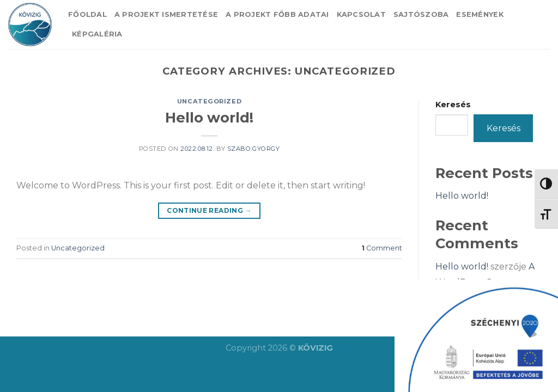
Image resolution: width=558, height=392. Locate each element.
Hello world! (209, 117)
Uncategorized (209, 101)
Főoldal (87, 14)
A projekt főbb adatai (277, 14)
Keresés (453, 105)
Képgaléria (97, 34)
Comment (382, 248)
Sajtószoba (421, 14)
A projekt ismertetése (166, 14)
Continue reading (209, 210)
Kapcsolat (361, 14)
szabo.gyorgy (254, 149)
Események (480, 14)
